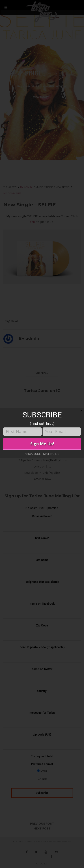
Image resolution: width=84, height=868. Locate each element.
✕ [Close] (81, 411)
